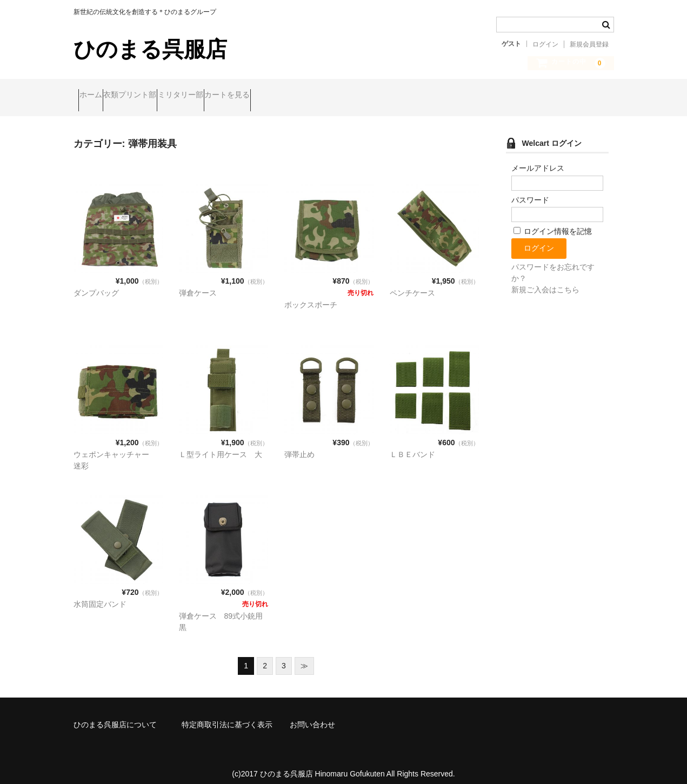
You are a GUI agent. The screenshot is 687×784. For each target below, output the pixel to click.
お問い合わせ (312, 715)
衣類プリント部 (156, 96)
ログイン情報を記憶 (553, 222)
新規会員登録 (589, 44)
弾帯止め (299, 445)
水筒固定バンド (100, 595)
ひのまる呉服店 (150, 49)
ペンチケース (412, 284)
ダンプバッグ (96, 284)
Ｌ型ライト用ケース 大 (221, 445)
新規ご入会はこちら (545, 280)
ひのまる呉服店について (115, 715)
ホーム (96, 96)
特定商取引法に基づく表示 (227, 715)
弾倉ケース (198, 284)
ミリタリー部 (227, 96)
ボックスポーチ (311, 296)
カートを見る (295, 96)
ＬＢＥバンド (412, 445)
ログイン (545, 44)
